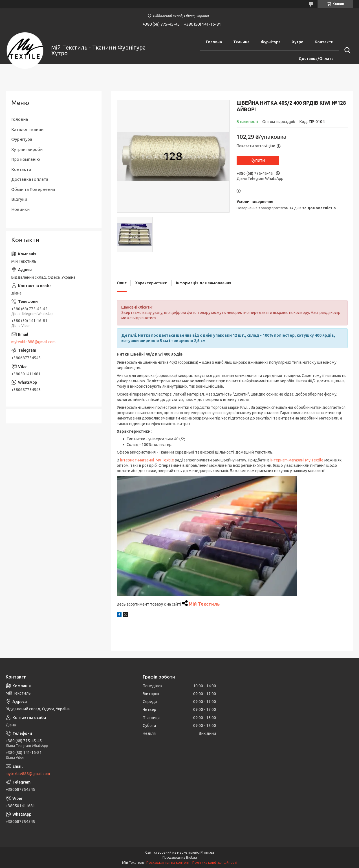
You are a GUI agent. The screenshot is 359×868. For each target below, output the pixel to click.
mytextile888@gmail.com (33, 342)
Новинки (20, 209)
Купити (258, 160)
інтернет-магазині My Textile (147, 460)
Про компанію (26, 159)
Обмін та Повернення (33, 189)
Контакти (324, 42)
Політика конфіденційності (215, 863)
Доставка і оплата (30, 179)
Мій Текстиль (204, 604)
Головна (214, 42)
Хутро (298, 42)
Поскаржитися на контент (168, 863)
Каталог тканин (27, 129)
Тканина (241, 42)
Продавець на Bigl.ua (180, 857)
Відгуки (19, 199)
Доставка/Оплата (316, 59)
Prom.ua (207, 852)
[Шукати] (346, 50)
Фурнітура (271, 42)
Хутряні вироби (27, 149)
